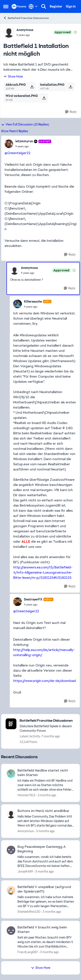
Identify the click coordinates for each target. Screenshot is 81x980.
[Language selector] (33, 6)
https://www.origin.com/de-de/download (44, 681)
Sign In (71, 6)
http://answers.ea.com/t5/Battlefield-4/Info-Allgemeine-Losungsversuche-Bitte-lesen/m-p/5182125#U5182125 (43, 572)
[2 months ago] (46, 795)
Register (56, 6)
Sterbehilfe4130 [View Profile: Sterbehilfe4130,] (29, 912)
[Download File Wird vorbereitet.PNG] (44, 98)
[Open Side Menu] (6, 6)
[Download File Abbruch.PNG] (32, 87)
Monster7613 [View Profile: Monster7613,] (26, 795)
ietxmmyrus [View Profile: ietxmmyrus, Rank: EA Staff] (24, 141)
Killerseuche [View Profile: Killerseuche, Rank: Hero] (33, 302)
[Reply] (71, 112)
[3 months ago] (45, 831)
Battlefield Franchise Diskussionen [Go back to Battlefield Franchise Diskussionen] (26, 18)
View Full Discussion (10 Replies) (25, 124)
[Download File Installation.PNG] (71, 87)
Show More (13, 77)
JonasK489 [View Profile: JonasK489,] (25, 871)
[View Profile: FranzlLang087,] (11, 931)
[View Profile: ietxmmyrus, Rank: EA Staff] (9, 144)
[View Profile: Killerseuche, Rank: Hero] (17, 304)
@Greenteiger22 (17, 153)
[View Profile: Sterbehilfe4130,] (11, 890)
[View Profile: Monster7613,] (11, 774)
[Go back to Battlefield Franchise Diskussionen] (48, 721)
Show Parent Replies (15, 131)
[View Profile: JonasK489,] (11, 850)
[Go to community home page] (19, 6)
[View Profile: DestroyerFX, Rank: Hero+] (17, 602)
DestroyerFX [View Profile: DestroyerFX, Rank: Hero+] (33, 599)
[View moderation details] (75, 32)
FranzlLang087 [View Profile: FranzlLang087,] (28, 952)
